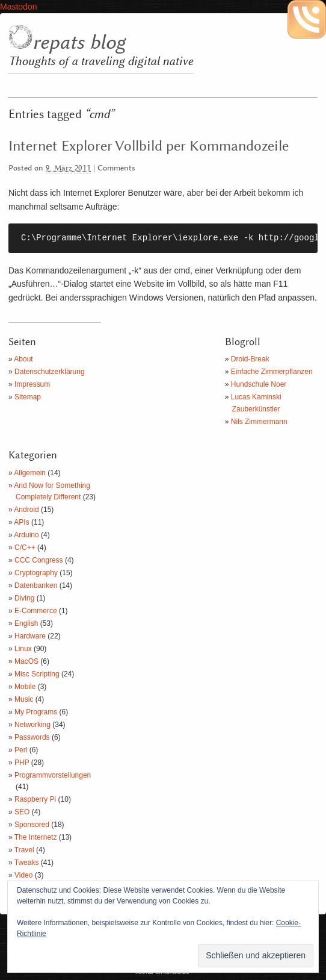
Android (26, 510)
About (23, 359)
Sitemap (28, 397)
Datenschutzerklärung (50, 372)
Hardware (30, 636)
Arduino (26, 535)
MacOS (26, 661)
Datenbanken (36, 585)
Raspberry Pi (35, 799)
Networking (32, 725)
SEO (22, 812)
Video (23, 875)
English (26, 623)
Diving (24, 598)
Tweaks (27, 863)
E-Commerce (36, 611)
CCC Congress (39, 560)
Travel (24, 850)
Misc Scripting (37, 674)
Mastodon (18, 7)
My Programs (36, 712)
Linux (23, 649)
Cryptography (36, 573)
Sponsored (32, 825)
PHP (22, 763)
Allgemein (30, 473)
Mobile (25, 687)
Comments (116, 168)
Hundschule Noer (259, 384)
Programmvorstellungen (53, 775)
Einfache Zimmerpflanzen (272, 372)
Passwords (32, 737)
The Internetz (36, 837)
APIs (21, 522)
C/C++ (25, 548)
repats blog (79, 43)
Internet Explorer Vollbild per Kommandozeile (149, 146)
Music (24, 699)
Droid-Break (250, 359)
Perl (21, 750)
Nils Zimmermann (259, 422)
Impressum (32, 384)
